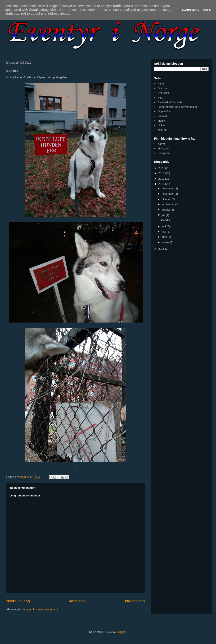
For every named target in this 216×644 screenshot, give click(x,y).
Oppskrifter (164, 111)
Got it (207, 10)
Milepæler (163, 148)
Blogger (122, 632)
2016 (162, 184)
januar (166, 242)
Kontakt (162, 116)
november (168, 194)
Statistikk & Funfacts (170, 102)
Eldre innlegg (134, 601)
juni (164, 226)
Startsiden (76, 601)
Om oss (162, 88)
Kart (160, 98)
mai (164, 232)
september (169, 204)
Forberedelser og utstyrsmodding (178, 107)
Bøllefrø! (166, 220)
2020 (162, 168)
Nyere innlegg (18, 601)
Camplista (164, 153)
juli (164, 215)
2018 (162, 173)
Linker (161, 125)
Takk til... (163, 130)
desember (168, 188)
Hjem (161, 84)
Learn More (191, 10)
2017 (162, 179)
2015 (162, 249)
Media (161, 121)
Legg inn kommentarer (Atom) (40, 609)
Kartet (161, 144)
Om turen (163, 93)
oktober (167, 199)
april (165, 237)
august (166, 210)
